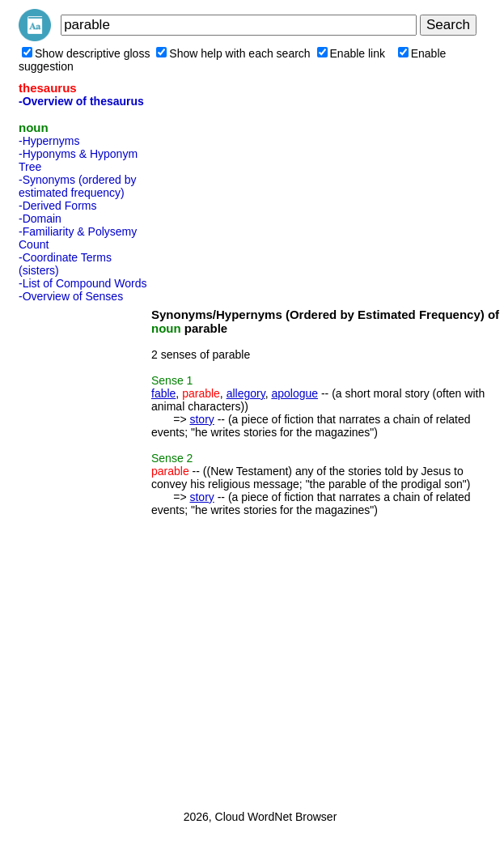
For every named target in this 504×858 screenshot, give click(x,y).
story (201, 419)
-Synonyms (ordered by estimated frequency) (78, 186)
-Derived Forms (57, 206)
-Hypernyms (49, 141)
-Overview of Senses (71, 296)
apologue (294, 393)
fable (163, 393)
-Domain (40, 219)
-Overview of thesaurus (81, 101)
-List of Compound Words (83, 283)
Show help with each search (233, 53)
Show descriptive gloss (86, 53)
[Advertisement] (83, 551)
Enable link (352, 53)
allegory (246, 393)
